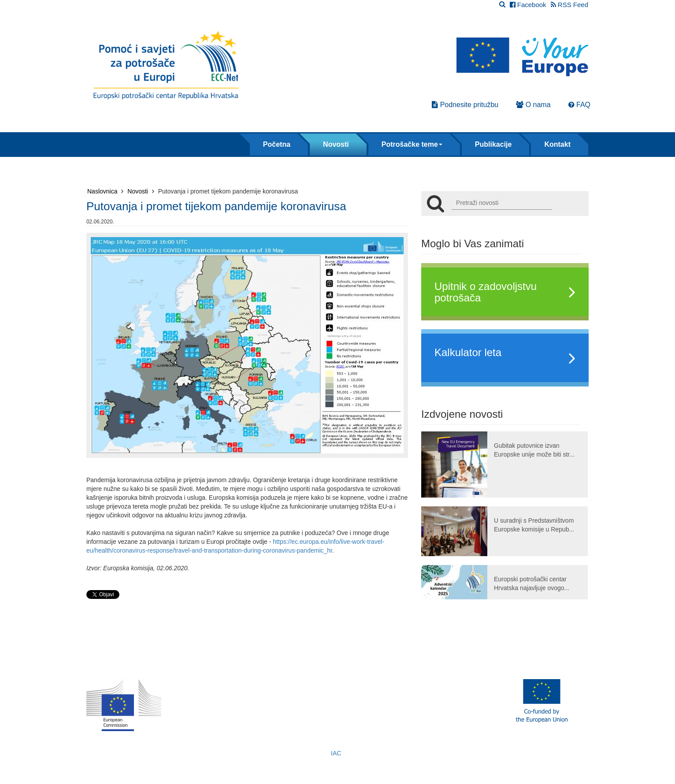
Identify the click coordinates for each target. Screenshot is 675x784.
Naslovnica (105, 191)
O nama (533, 105)
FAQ (579, 105)
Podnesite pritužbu (465, 105)
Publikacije (493, 144)
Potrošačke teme (412, 144)
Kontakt (557, 144)
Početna (277, 144)
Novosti (336, 144)
